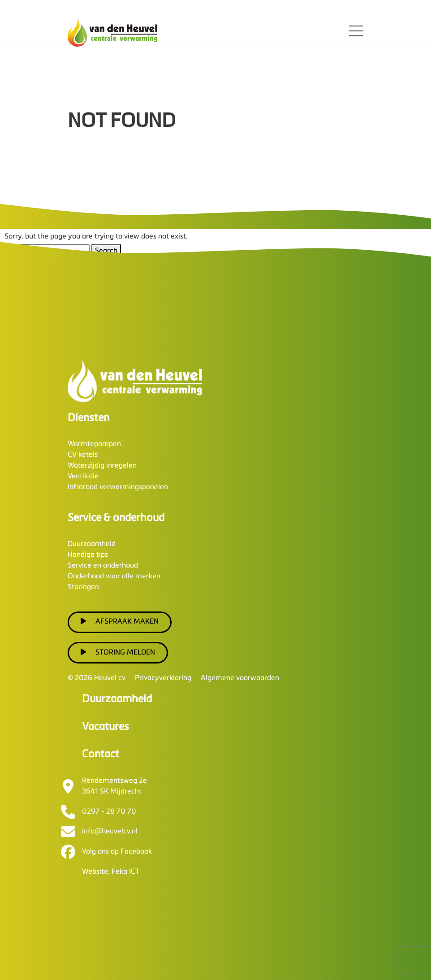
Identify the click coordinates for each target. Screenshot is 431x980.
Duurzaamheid (92, 544)
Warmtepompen (94, 444)
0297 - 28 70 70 (109, 812)
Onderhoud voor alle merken (114, 577)
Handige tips (88, 555)
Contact (101, 754)
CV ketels (83, 455)
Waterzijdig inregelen (102, 466)
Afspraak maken (120, 621)
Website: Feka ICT (111, 872)
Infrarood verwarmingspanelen (118, 487)
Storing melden (118, 652)
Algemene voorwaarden (240, 678)
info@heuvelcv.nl (110, 832)
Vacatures (106, 727)
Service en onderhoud (103, 566)
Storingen (83, 587)
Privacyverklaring (163, 678)
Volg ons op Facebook (117, 852)
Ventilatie (83, 477)
